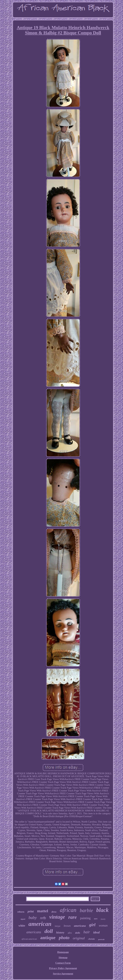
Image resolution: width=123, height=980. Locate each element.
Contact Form (63, 963)
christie (91, 939)
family (103, 919)
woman (103, 926)
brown (67, 926)
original (79, 938)
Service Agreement (63, 974)
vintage (57, 917)
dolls (78, 933)
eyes (96, 919)
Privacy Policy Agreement (63, 968)
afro (70, 933)
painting (85, 918)
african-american (29, 939)
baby (33, 918)
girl (92, 925)
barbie (86, 910)
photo (64, 938)
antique (48, 938)
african (68, 910)
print (31, 911)
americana (80, 926)
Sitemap (63, 957)
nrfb (43, 918)
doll (49, 931)
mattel (43, 911)
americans (34, 932)
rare (72, 917)
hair (87, 932)
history (60, 933)
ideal (97, 932)
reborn (21, 912)
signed (23, 919)
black (103, 910)
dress (54, 912)
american (40, 924)
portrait (101, 939)
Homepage (63, 952)
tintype (58, 926)
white (22, 926)
